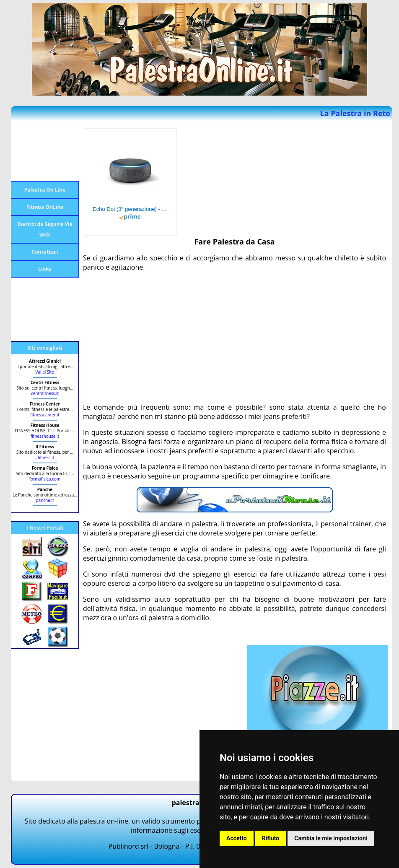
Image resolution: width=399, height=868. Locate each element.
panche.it (45, 500)
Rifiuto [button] (271, 838)
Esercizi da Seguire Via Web (45, 229)
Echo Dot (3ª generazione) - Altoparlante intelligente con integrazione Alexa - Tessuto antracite (130, 209)
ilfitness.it (45, 457)
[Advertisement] (44, 151)
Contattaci (45, 252)
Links (45, 269)
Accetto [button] (237, 838)
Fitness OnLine (45, 207)
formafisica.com (45, 479)
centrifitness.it (45, 393)
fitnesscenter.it (45, 415)
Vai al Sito (45, 372)
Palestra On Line (45, 190)
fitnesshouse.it (45, 436)
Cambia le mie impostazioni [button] (331, 838)
